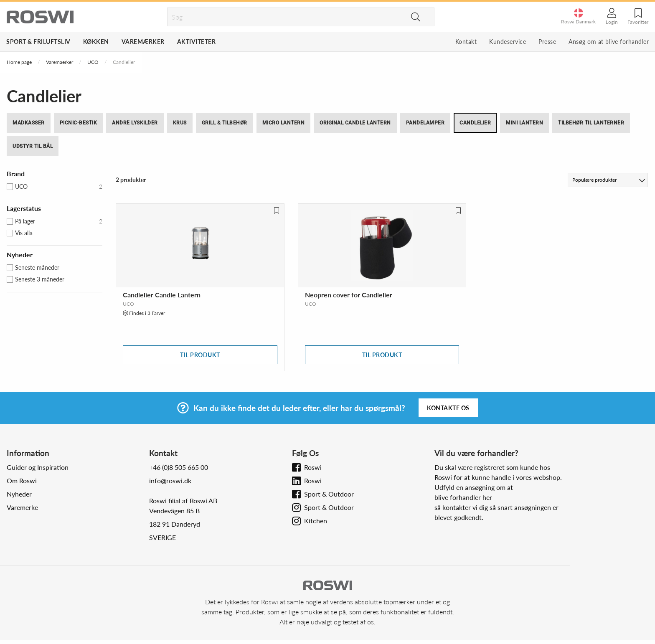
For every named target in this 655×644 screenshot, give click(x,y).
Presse (547, 42)
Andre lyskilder (135, 123)
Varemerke (22, 507)
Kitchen (316, 521)
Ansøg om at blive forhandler (609, 42)
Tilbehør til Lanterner (591, 123)
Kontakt (466, 42)
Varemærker (143, 42)
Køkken (96, 42)
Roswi (313, 467)
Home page (19, 62)
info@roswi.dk (170, 480)
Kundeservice (508, 42)
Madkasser (29, 123)
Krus (180, 123)
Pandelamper (425, 123)
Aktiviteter (197, 42)
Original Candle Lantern (355, 123)
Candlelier (475, 123)
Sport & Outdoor (329, 494)
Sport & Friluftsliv (38, 42)
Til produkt (200, 355)
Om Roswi (22, 480)
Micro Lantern (284, 123)
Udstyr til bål (33, 146)
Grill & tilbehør (225, 123)
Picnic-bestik (79, 123)
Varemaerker (60, 62)
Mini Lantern (524, 123)
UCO (93, 62)
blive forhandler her (463, 497)
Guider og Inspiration (38, 467)
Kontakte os (448, 408)
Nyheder (19, 494)
